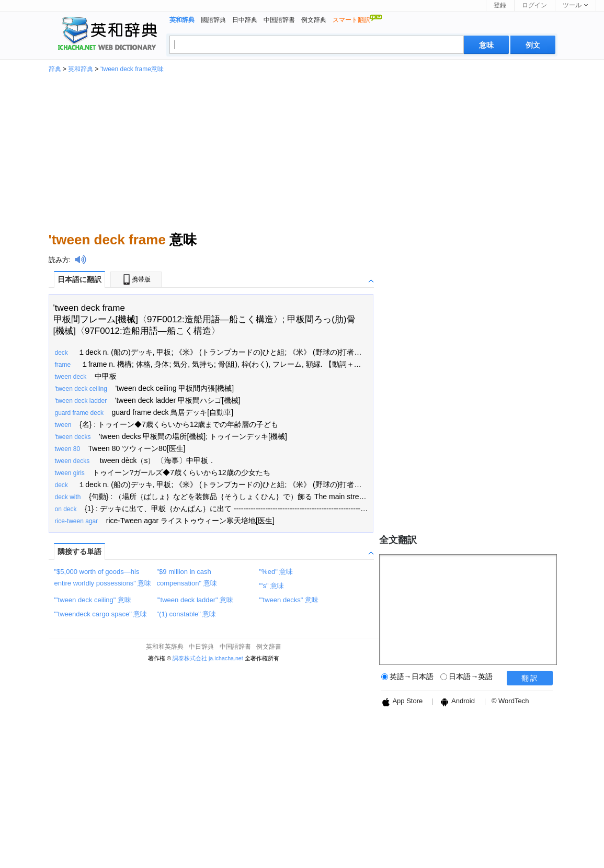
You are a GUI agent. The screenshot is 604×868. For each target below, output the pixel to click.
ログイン (534, 5)
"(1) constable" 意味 (187, 614)
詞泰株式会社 (190, 658)
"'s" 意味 (272, 586)
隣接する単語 (79, 551)
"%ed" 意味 (276, 572)
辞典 (55, 69)
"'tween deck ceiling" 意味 (93, 600)
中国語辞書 (279, 20)
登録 (500, 5)
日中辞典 (245, 20)
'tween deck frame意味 (132, 69)
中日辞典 (201, 647)
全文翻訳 (398, 540)
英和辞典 (81, 69)
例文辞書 (269, 647)
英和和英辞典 (165, 647)
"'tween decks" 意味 (289, 600)
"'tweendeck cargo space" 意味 (101, 614)
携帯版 (136, 279)
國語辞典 (213, 20)
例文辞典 (314, 20)
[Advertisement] (302, 151)
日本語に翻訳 (79, 279)
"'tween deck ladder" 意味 (195, 600)
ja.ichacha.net (226, 658)
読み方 (59, 260)
